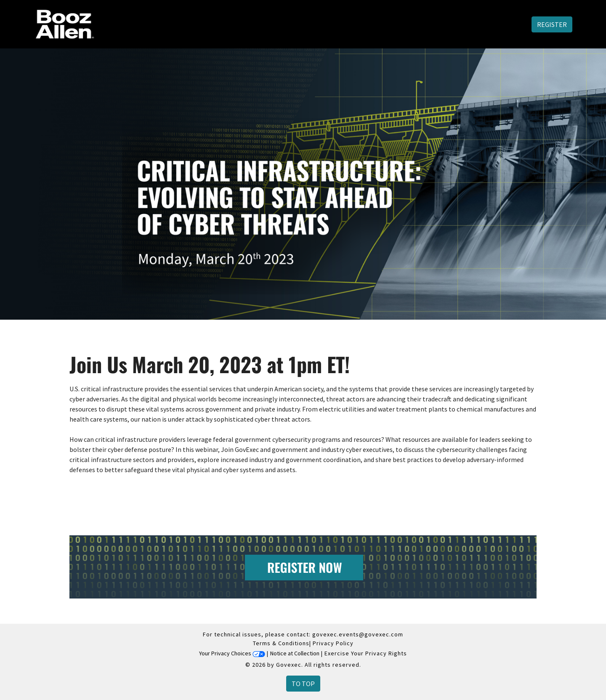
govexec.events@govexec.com (358, 634)
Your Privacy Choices (232, 653)
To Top (303, 684)
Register (552, 24)
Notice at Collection (295, 653)
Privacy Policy (333, 643)
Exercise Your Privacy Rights (366, 653)
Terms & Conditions (281, 643)
